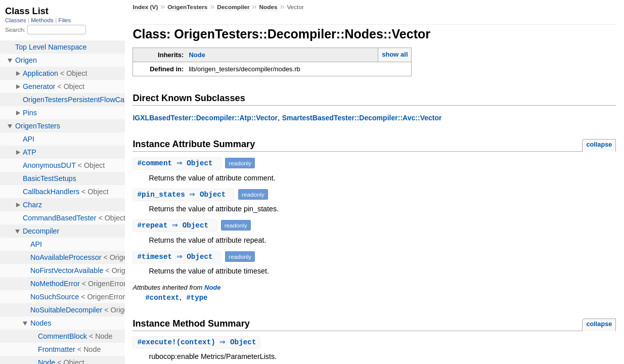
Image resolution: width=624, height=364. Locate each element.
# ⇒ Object (178, 163)
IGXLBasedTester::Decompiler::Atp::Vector (205, 118)
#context (162, 298)
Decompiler (233, 7)
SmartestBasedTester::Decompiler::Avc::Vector (362, 118)
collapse (599, 144)
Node (197, 55)
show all (395, 54)
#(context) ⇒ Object (198, 343)
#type (197, 298)
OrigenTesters (187, 7)
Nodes (268, 7)
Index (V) (145, 7)
